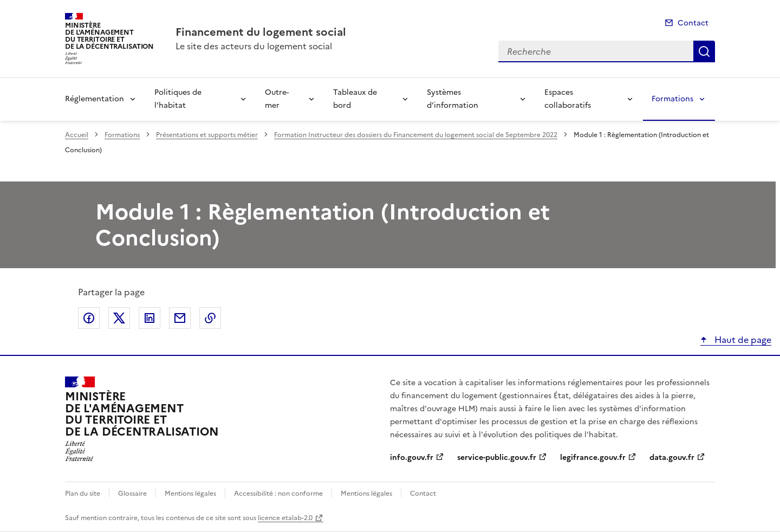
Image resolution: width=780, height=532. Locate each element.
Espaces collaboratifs (568, 99)
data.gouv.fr (672, 458)
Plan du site (83, 494)
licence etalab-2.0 (285, 518)
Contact (693, 23)
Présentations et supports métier (207, 135)
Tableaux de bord (355, 99)
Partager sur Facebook (89, 318)
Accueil (77, 135)
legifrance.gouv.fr (593, 458)
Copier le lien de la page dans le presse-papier (210, 318)
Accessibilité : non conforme (278, 494)
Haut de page (742, 340)
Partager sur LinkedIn (149, 318)
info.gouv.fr (412, 458)
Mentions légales (190, 494)
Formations (672, 99)
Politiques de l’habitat (178, 99)
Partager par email (180, 318)
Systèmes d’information (453, 99)
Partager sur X (119, 318)
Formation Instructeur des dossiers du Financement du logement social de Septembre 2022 (416, 135)
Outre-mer (277, 99)
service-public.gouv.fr (497, 458)
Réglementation (95, 99)
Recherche (704, 51)
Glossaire (132, 494)
